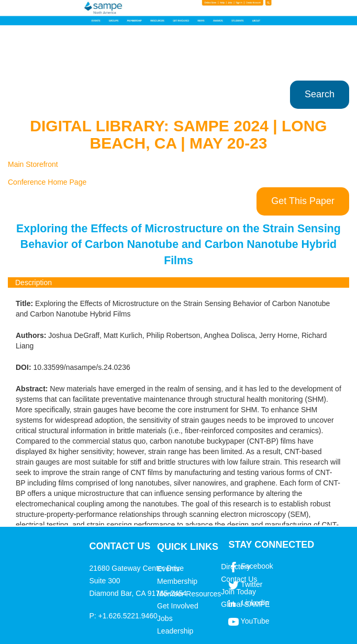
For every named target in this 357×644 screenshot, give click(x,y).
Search (320, 94)
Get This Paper (303, 201)
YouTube (255, 621)
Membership (177, 581)
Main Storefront (33, 164)
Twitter (252, 584)
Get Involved (178, 606)
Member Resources (189, 594)
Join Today (238, 592)
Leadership (175, 631)
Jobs (165, 618)
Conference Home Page (47, 182)
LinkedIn (255, 603)
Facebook (257, 566)
